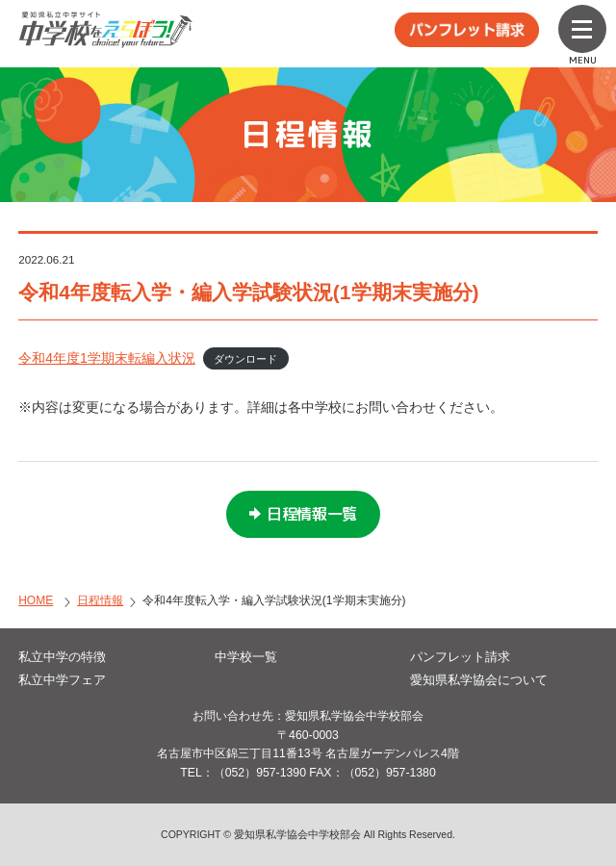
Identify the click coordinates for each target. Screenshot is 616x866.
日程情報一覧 (312, 514)
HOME (36, 600)
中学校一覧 (246, 657)
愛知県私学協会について (479, 680)
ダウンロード (245, 359)
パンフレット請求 (460, 657)
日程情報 (100, 600)
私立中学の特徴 (62, 657)
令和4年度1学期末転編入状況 (107, 358)
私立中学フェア (62, 680)
